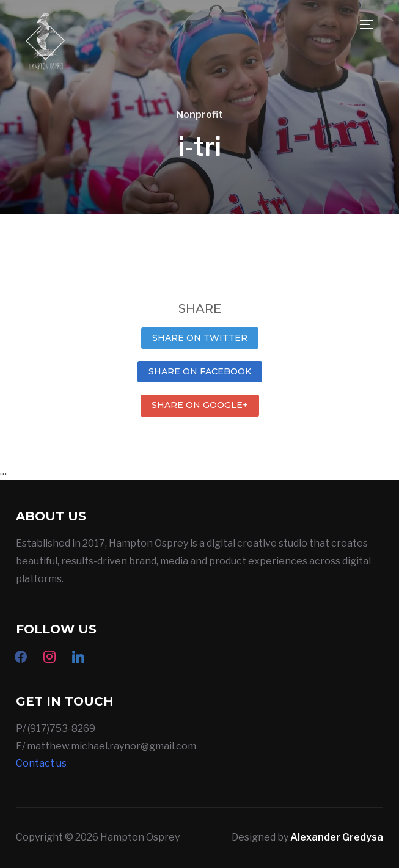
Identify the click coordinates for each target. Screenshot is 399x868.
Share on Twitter (200, 338)
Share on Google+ (200, 405)
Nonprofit (200, 115)
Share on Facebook (200, 371)
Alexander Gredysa (337, 837)
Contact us (41, 763)
